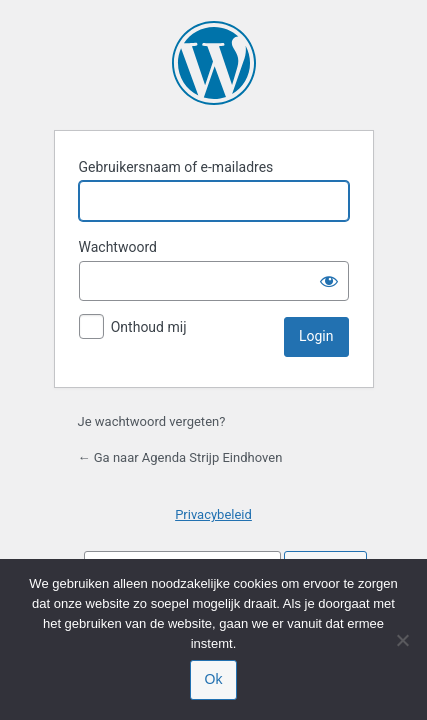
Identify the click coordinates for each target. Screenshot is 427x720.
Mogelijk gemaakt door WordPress (214, 63)
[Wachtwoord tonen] (329, 281)
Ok (214, 679)
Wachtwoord (118, 247)
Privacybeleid (213, 514)
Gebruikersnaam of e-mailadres (176, 167)
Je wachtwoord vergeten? (152, 421)
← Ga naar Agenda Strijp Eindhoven (180, 457)
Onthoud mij (149, 327)
